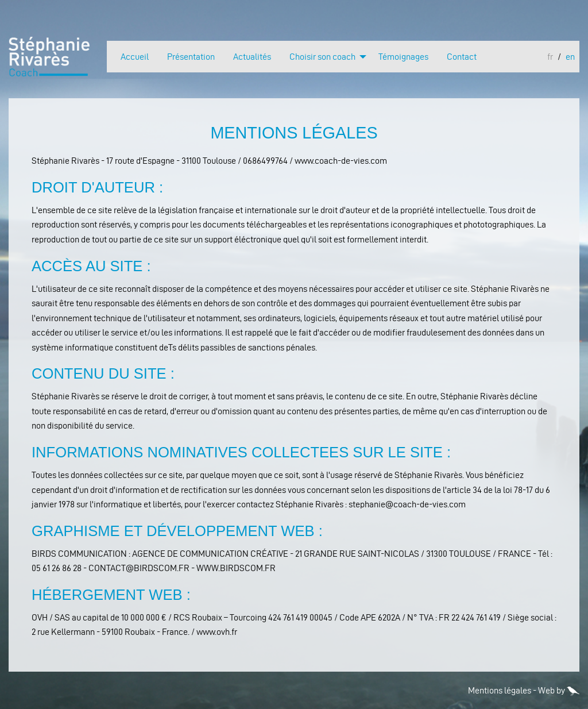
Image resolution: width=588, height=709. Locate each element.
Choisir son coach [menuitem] (322, 57)
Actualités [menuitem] (252, 57)
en (570, 57)
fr (550, 57)
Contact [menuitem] (462, 57)
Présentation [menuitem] (191, 57)
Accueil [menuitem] (135, 57)
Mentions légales (500, 690)
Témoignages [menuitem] (403, 57)
